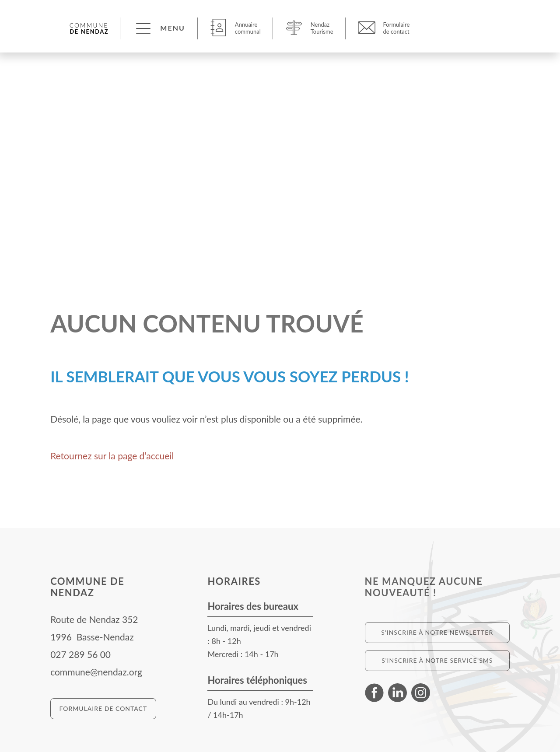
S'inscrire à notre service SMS (437, 660)
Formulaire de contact (103, 708)
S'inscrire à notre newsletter (437, 632)
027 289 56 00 (80, 654)
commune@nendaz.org (96, 672)
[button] (159, 28)
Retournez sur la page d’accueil (112, 456)
